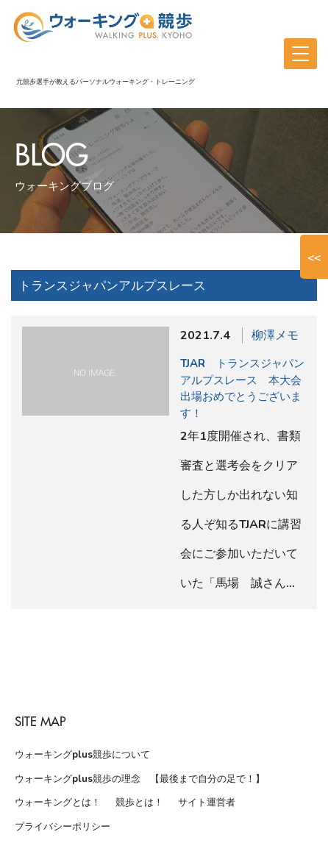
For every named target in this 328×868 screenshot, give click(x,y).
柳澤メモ (275, 335)
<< (314, 257)
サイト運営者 (207, 803)
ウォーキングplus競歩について (82, 755)
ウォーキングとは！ (58, 803)
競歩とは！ (139, 803)
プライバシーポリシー (63, 827)
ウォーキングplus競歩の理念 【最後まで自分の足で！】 (140, 779)
